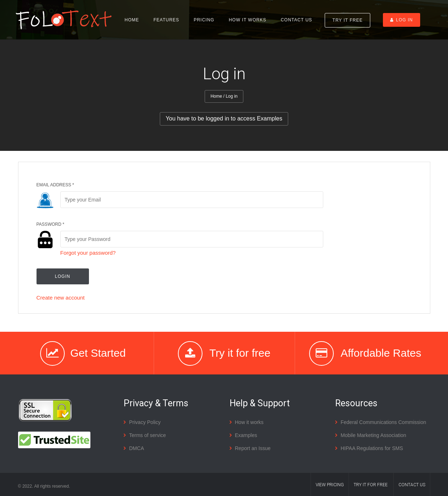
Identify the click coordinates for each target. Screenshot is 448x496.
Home (132, 20)
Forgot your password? (88, 253)
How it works (248, 20)
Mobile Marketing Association (373, 435)
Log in (402, 20)
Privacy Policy (145, 422)
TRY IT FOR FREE (371, 485)
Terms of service (148, 435)
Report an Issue (253, 448)
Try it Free (347, 20)
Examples (246, 435)
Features (167, 20)
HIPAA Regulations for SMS (372, 448)
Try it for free (240, 353)
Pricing (204, 20)
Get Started (98, 353)
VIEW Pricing (330, 485)
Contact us (296, 20)
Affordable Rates (381, 353)
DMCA (136, 448)
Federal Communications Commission (383, 422)
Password (50, 224)
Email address (55, 185)
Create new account (61, 298)
